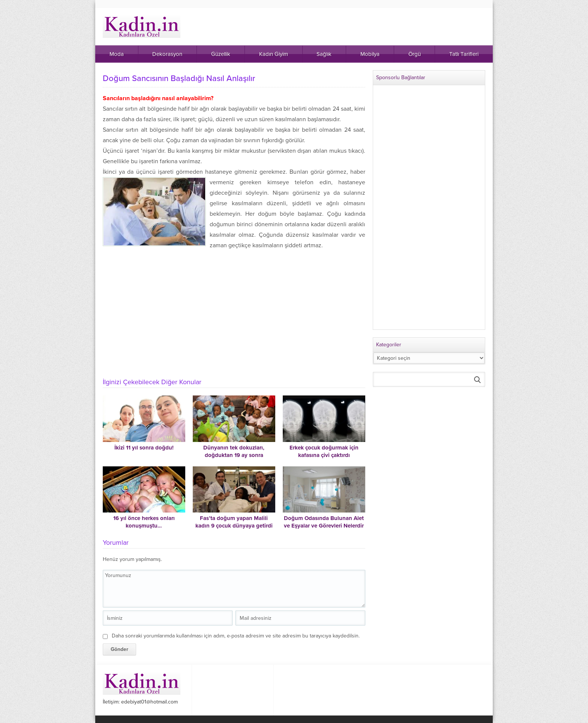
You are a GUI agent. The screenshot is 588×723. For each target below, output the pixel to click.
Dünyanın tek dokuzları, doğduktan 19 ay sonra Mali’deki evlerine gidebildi (234, 455)
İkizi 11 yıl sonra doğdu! (144, 448)
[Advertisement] (234, 316)
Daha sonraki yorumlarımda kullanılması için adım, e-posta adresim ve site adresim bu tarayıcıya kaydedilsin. (236, 636)
